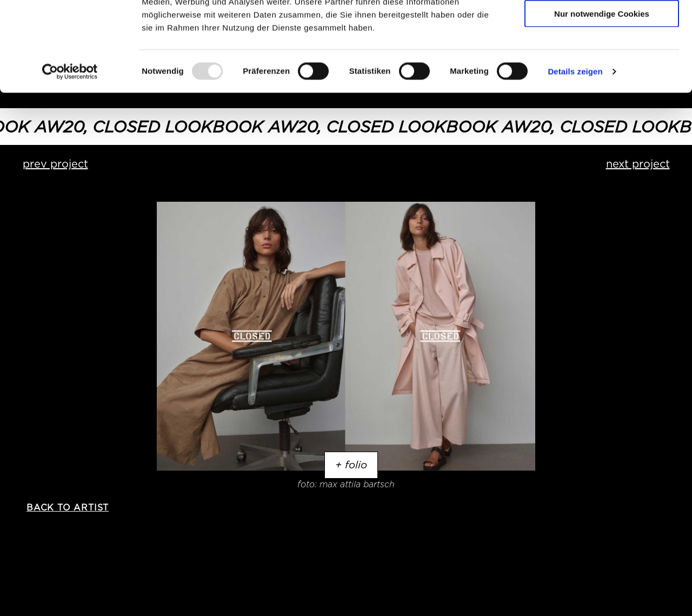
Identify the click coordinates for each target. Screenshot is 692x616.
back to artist (68, 508)
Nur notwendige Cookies (602, 90)
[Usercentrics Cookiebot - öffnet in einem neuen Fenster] (70, 148)
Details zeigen (575, 148)
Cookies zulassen (602, 27)
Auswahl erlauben (602, 59)
